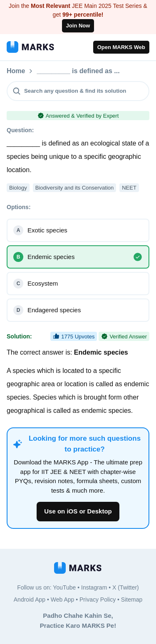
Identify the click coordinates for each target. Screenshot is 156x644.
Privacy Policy (98, 600)
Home (16, 71)
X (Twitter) (126, 587)
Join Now (78, 26)
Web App (63, 600)
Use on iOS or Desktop (78, 511)
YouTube (64, 587)
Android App (30, 600)
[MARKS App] (30, 47)
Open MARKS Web (121, 47)
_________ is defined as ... (78, 71)
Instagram (94, 587)
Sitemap (132, 600)
